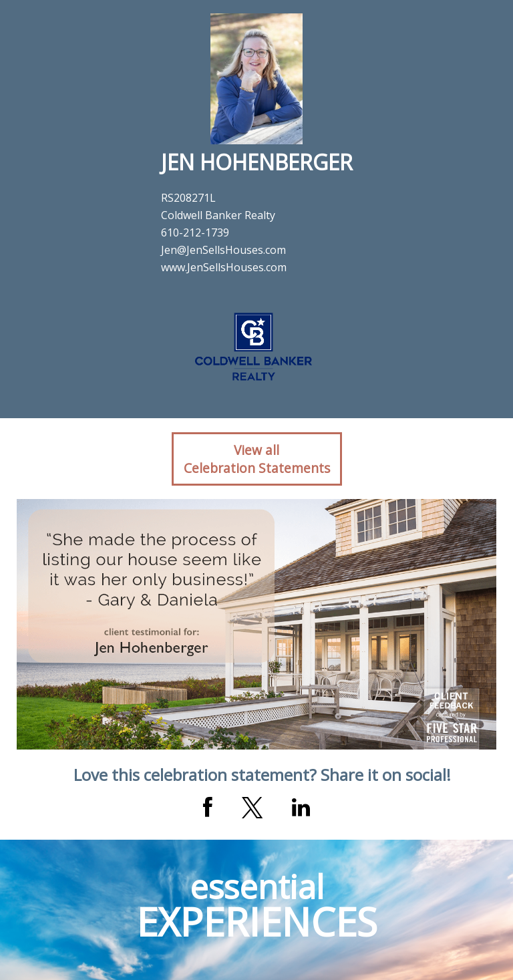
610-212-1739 (195, 232)
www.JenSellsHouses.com (224, 267)
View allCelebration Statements (257, 459)
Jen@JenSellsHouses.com (223, 250)
